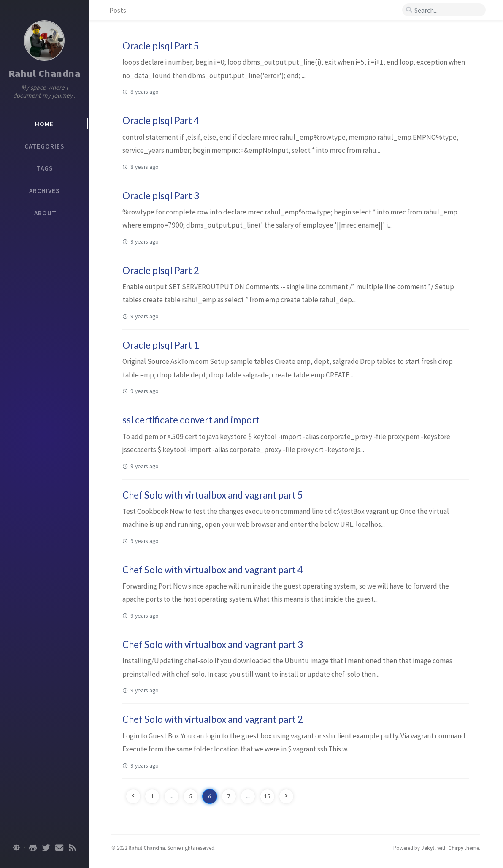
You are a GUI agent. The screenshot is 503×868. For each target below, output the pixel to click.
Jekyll (429, 848)
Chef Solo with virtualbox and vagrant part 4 (213, 570)
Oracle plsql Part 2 (161, 270)
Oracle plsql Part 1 (161, 345)
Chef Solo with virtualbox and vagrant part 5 (213, 495)
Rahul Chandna (45, 73)
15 (267, 796)
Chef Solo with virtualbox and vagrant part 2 (213, 719)
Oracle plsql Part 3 (161, 196)
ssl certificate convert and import (191, 420)
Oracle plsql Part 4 (161, 121)
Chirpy (456, 848)
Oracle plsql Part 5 (161, 46)
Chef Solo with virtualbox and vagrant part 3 (213, 644)
